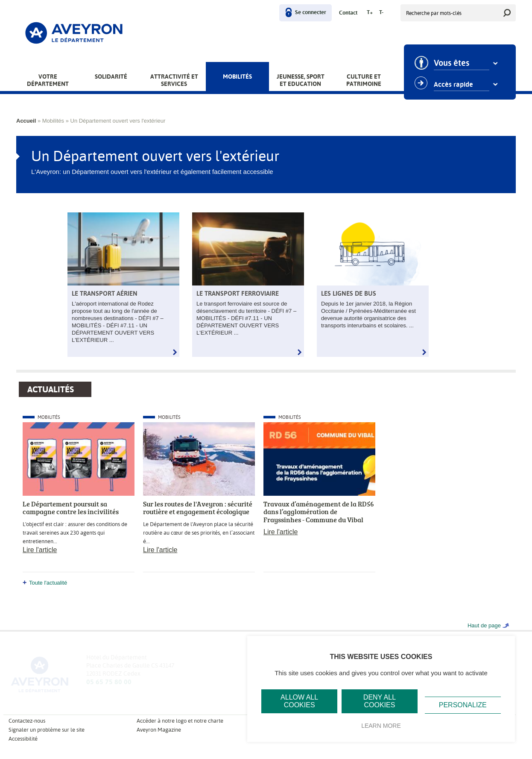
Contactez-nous (27, 721)
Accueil (26, 121)
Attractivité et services (174, 80)
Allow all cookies (299, 701)
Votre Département (48, 80)
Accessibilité (23, 739)
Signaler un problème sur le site (47, 730)
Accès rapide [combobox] (454, 85)
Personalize (463, 705)
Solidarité (111, 76)
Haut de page (484, 625)
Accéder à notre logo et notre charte (180, 721)
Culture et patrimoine (364, 80)
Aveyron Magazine (159, 730)
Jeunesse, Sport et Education (301, 80)
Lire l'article (40, 550)
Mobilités (237, 76)
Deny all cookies (380, 701)
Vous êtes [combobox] (452, 63)
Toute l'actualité (48, 583)
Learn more (381, 726)
